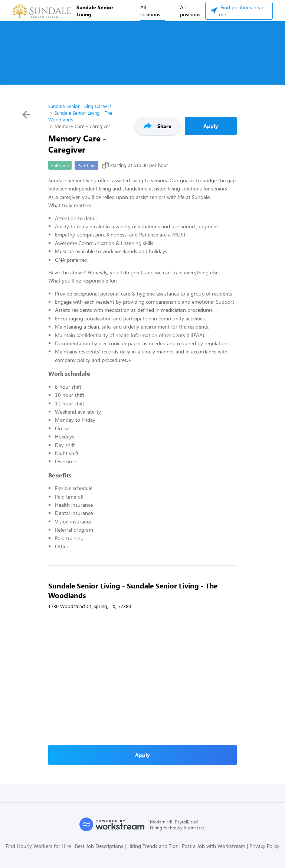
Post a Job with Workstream (214, 846)
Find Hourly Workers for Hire (38, 846)
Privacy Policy (264, 846)
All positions (190, 11)
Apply (211, 126)
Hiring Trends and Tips (153, 846)
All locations (150, 11)
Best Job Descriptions (99, 846)
